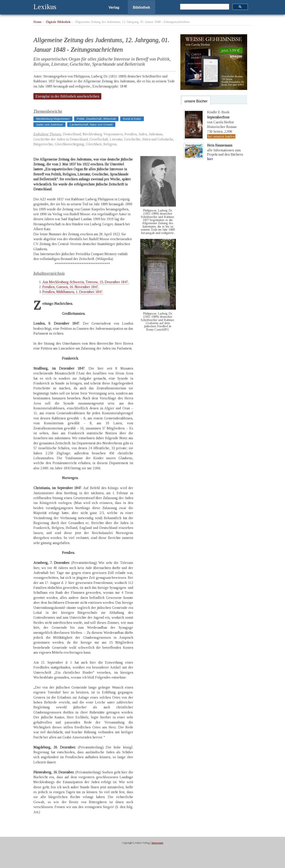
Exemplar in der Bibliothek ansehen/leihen (67, 96)
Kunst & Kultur (132, 119)
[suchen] (204, 7)
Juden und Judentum (49, 125)
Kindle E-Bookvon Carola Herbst (220, 117)
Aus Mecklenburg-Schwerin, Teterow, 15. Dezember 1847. (85, 282)
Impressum (157, 843)
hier (210, 159)
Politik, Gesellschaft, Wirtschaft (96, 119)
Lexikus (45, 7)
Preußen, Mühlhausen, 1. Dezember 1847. (73, 292)
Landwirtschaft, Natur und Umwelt (91, 125)
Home (38, 22)
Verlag (114, 7)
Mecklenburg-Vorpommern (53, 119)
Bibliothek (141, 7)
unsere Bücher (196, 101)
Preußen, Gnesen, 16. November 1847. (71, 287)
